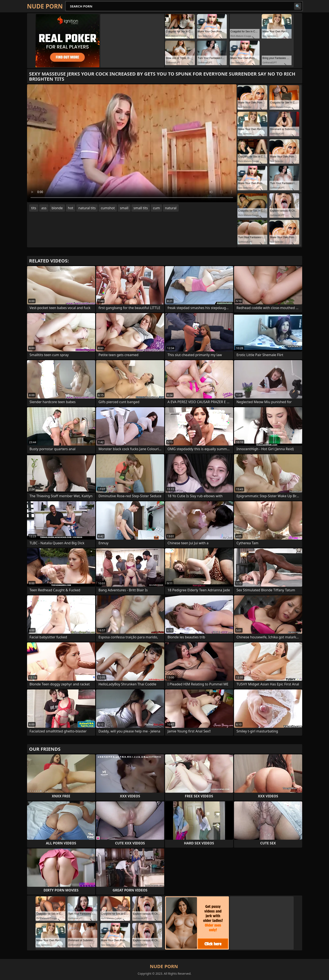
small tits (141, 208)
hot (71, 208)
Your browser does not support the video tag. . (132, 143)
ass (44, 208)
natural (171, 208)
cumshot (108, 208)
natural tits (87, 208)
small (124, 208)
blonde (57, 208)
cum (156, 208)
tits (34, 208)
